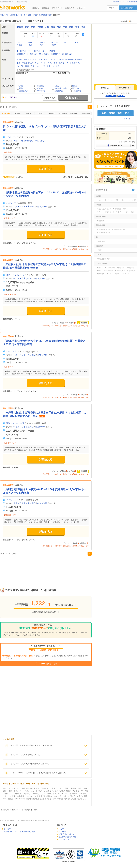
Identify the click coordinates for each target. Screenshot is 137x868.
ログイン (113, 8)
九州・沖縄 (80, 27)
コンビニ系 (11, 137)
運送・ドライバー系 (15, 275)
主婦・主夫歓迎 (114, 274)
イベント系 (11, 203)
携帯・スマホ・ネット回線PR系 (67, 63)
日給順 (40, 113)
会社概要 (7, 829)
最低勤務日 (63, 113)
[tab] (105, 88)
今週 (65, 42)
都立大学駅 (40, 141)
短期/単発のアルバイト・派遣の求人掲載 (20, 832)
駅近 (100, 271)
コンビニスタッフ (105, 209)
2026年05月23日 (120, 230)
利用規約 (62, 832)
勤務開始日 (52, 113)
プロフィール (57, 8)
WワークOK (121, 271)
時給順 (29, 113)
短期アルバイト (6, 820)
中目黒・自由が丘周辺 (23, 141)
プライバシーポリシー (67, 834)
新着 (21, 86)
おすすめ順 (6, 113)
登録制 (75, 86)
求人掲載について (118, 2)
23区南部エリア (104, 259)
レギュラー (81, 8)
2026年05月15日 (104, 230)
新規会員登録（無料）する (116, 113)
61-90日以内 (67, 54)
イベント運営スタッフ (106, 212)
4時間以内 (41, 91)
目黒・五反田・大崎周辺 (25, 206)
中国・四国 (68, 27)
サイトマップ (64, 839)
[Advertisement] (46, 569)
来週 (76, 42)
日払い (57, 86)
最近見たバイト (125, 88)
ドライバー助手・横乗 (126, 212)
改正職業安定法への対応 (68, 837)
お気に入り (70, 8)
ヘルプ (61, 829)
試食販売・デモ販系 (74, 60)
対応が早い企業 (61, 88)
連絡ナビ (36, 8)
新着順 (17, 113)
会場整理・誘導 (120, 209)
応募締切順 (74, 113)
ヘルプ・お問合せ (131, 2)
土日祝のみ (24, 91)
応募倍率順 (86, 113)
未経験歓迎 (76, 91)
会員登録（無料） (128, 8)
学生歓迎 (132, 271)
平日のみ (76, 88)
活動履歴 (46, 8)
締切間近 (40, 86)
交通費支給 (59, 91)
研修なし (40, 88)
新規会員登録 (111, 96)
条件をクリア (50, 98)
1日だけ (101, 221)
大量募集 (102, 274)
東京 (100, 250)
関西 (59, 27)
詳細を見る (46, 169)
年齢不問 (126, 274)
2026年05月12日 (104, 233)
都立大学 (102, 241)
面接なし (23, 88)
